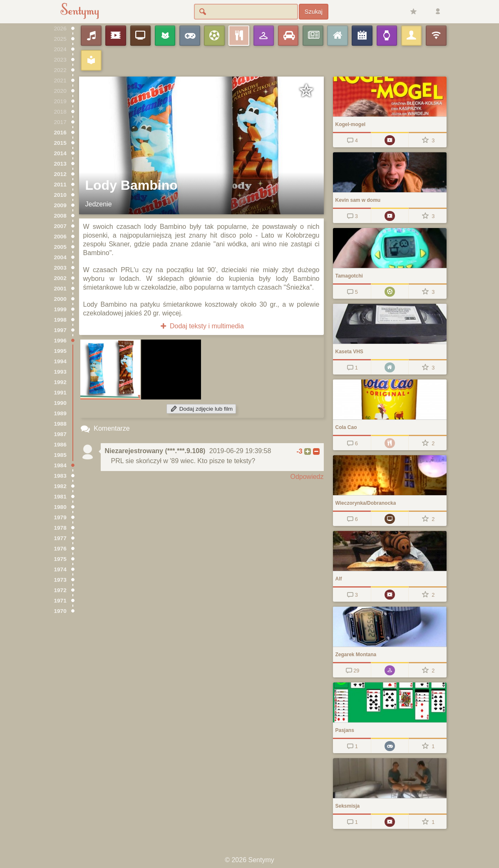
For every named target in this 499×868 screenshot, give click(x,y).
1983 (60, 476)
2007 (60, 226)
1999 (60, 309)
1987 (60, 434)
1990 (60, 403)
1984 (60, 465)
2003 (60, 268)
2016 (60, 133)
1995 (60, 351)
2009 (60, 205)
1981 (60, 497)
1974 (60, 569)
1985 (60, 455)
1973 (60, 580)
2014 (60, 153)
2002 (60, 278)
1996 (60, 341)
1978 (60, 528)
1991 (60, 393)
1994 (60, 361)
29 (352, 671)
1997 (60, 330)
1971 (60, 601)
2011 (60, 185)
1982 (60, 486)
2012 (60, 174)
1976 (60, 549)
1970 (60, 611)
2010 (60, 195)
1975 (60, 559)
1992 (60, 382)
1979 (60, 517)
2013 (60, 164)
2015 (60, 143)
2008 (60, 216)
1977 (60, 538)
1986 (60, 445)
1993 (60, 372)
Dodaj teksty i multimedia (201, 326)
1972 (60, 590)
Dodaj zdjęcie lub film (201, 409)
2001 (60, 289)
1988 (60, 424)
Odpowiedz (307, 477)
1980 (60, 507)
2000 (60, 299)
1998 (60, 320)
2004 (60, 257)
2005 (60, 247)
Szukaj (314, 12)
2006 (60, 237)
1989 (60, 413)
